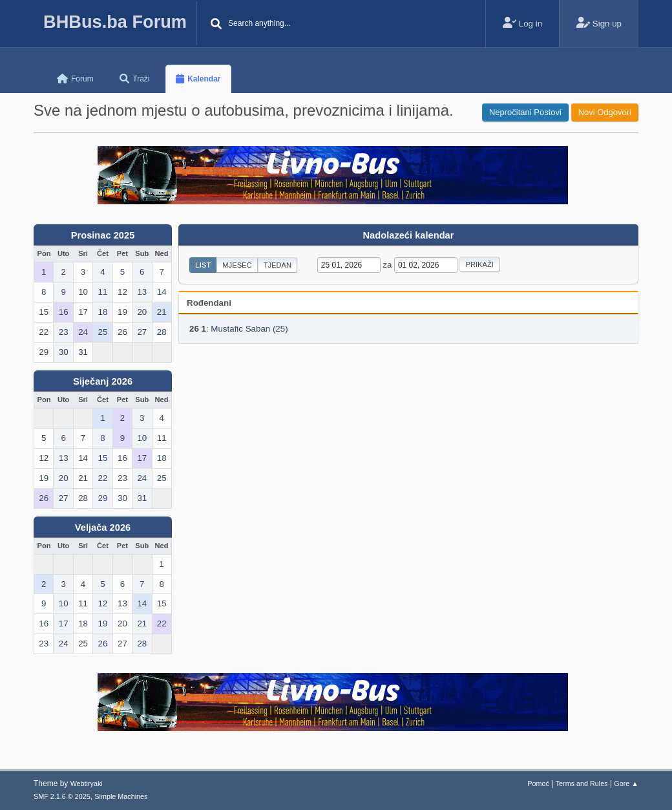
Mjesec (237, 265)
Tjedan (278, 265)
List (203, 265)
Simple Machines (121, 796)
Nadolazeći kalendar (409, 235)
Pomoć (538, 783)
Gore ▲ (626, 783)
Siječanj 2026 (103, 381)
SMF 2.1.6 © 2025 (62, 796)
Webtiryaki (87, 783)
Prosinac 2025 (103, 235)
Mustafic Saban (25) (249, 329)
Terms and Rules (582, 783)
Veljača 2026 (103, 528)
